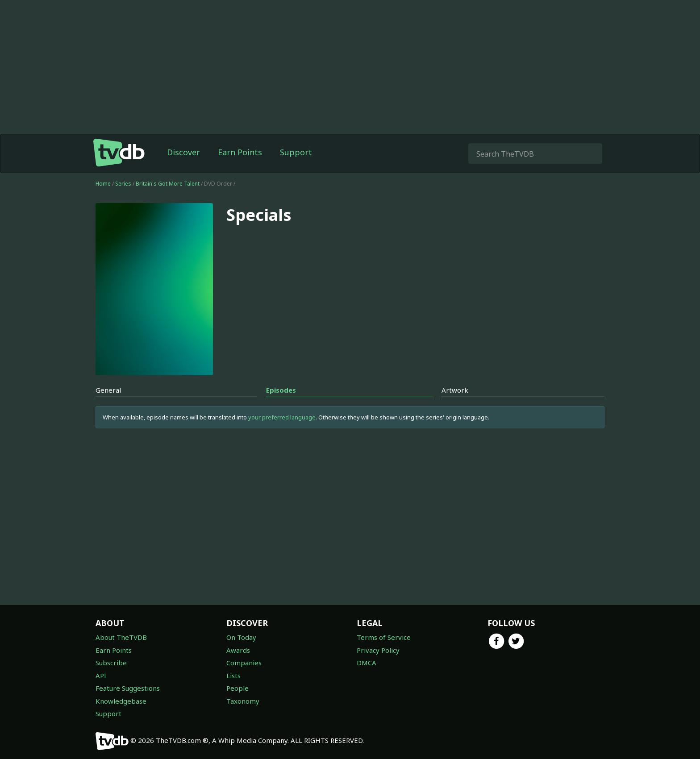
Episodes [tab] (281, 390)
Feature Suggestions (128, 688)
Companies (244, 663)
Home (103, 184)
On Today (241, 637)
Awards (238, 650)
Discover (183, 152)
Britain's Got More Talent (168, 184)
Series (123, 184)
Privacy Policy (378, 650)
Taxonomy (243, 701)
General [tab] (108, 390)
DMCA (367, 663)
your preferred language (282, 417)
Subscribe (111, 663)
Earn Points (240, 152)
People (237, 688)
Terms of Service (384, 637)
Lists (233, 676)
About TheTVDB (121, 637)
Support (296, 152)
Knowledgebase (121, 701)
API (101, 676)
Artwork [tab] (455, 390)
